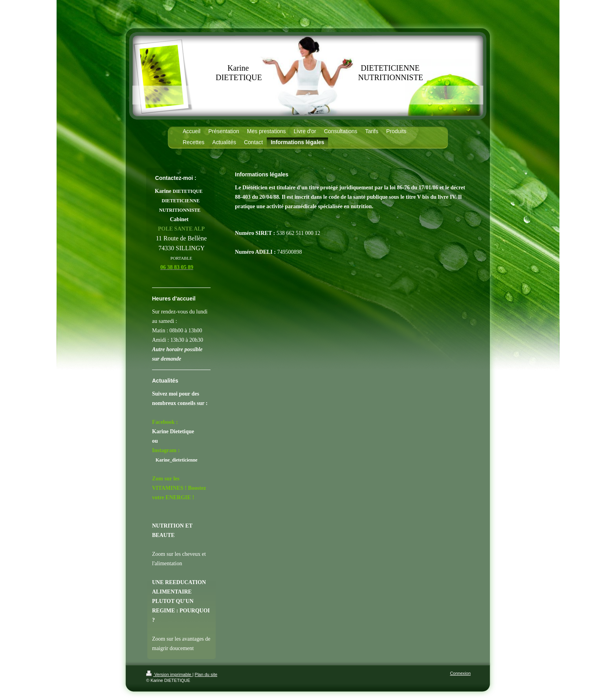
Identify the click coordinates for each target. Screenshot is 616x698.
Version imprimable (169, 674)
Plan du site (206, 674)
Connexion (460, 673)
